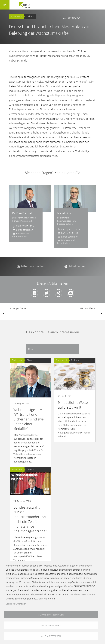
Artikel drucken (75, 266)
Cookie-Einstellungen (51, 615)
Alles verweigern (51, 625)
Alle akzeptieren (51, 636)
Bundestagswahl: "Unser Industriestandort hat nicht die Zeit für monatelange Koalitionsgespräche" (30, 519)
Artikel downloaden (30, 266)
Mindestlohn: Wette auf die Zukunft (73, 405)
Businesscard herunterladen (21, 235)
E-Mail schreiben (23, 230)
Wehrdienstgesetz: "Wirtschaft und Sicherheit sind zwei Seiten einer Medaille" (29, 419)
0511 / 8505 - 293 (23, 226)
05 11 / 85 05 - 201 (68, 233)
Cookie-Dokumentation (16, 604)
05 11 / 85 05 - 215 (68, 229)
